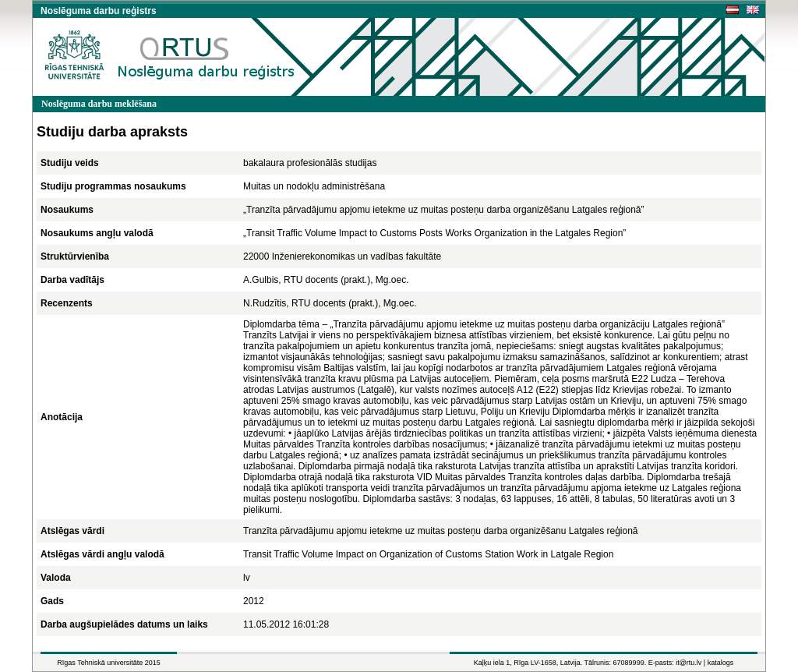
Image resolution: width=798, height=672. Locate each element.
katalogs (721, 663)
